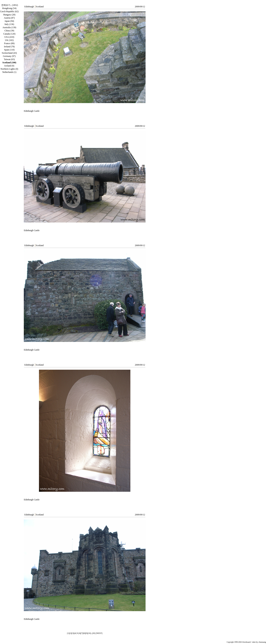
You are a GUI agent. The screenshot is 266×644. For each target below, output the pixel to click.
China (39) (9, 31)
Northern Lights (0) (9, 69)
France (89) (9, 43)
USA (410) (9, 37)
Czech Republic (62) (9, 11)
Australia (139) (9, 27)
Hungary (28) (9, 15)
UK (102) (9, 40)
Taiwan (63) (9, 59)
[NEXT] (99, 633)
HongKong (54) (9, 8)
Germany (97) (9, 56)
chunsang (262, 642)
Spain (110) (9, 50)
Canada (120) (9, 34)
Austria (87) (9, 18)
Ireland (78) (9, 47)
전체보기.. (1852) (10, 5)
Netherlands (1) (9, 72)
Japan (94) (9, 21)
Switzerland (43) (9, 53)
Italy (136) (9, 24)
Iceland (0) (9, 66)
